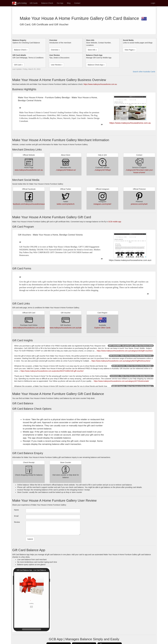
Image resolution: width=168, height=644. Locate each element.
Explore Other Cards (102, 328)
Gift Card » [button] (18, 65)
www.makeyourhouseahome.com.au (29, 170)
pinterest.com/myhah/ (139, 204)
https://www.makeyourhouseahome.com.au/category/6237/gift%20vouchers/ (121, 361)
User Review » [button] (57, 65)
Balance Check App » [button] (96, 65)
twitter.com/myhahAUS (66, 204)
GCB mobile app (115, 222)
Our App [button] (60, 3)
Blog (69, 3)
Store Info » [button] (92, 50)
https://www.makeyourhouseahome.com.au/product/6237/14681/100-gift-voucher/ (52, 371)
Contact (77, 3)
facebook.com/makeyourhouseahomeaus (29, 204)
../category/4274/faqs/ (102, 170)
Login (153, 3)
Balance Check (47, 3)
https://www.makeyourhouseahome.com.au (100, 84)
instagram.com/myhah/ (102, 204)
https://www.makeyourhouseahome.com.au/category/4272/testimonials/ (121, 381)
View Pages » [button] (130, 50)
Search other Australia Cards (144, 72)
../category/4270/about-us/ (66, 170)
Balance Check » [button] (21, 50)
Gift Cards (34, 3)
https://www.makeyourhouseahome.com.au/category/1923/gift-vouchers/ (125, 351)
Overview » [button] (55, 50)
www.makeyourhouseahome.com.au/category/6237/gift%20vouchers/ (40, 328)
